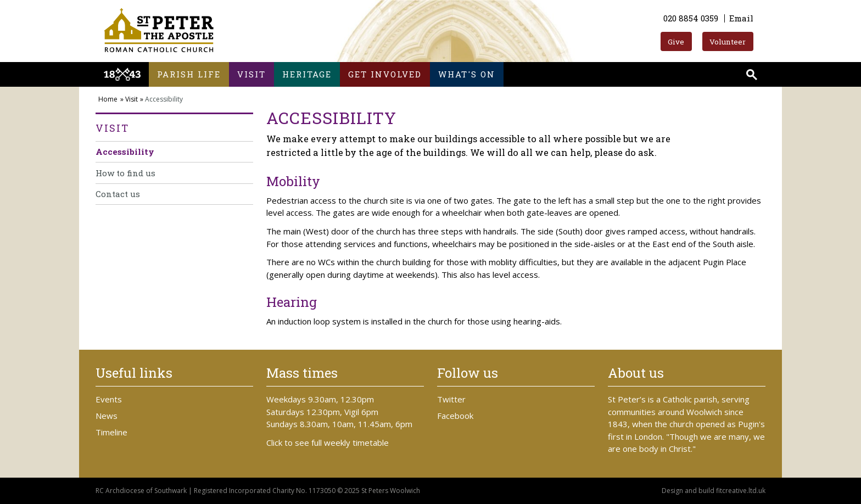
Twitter (451, 399)
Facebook (455, 416)
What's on (467, 74)
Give (676, 42)
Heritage (307, 74)
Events (109, 399)
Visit (251, 74)
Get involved (385, 74)
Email (741, 18)
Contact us (118, 194)
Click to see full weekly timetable (328, 443)
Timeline (111, 432)
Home (108, 99)
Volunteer (728, 42)
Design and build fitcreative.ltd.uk (714, 491)
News (107, 416)
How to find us (125, 173)
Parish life (189, 74)
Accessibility (125, 152)
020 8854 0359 (691, 18)
